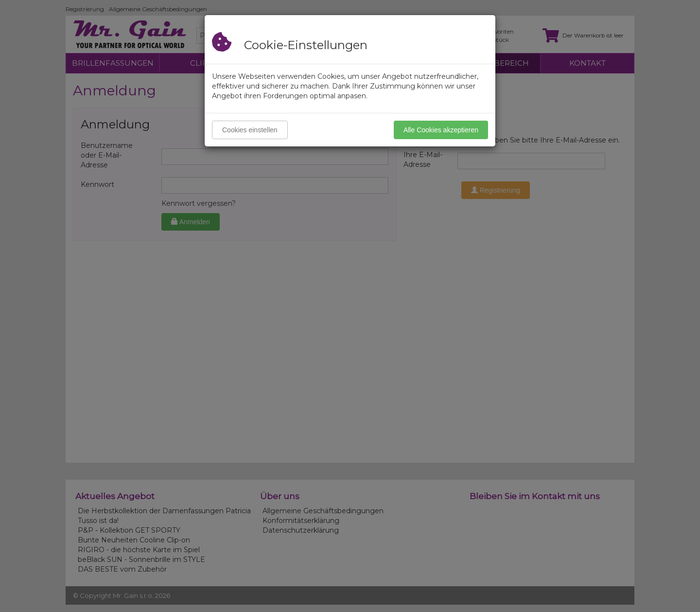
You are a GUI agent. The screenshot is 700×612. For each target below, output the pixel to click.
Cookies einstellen (250, 130)
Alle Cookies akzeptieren (441, 130)
